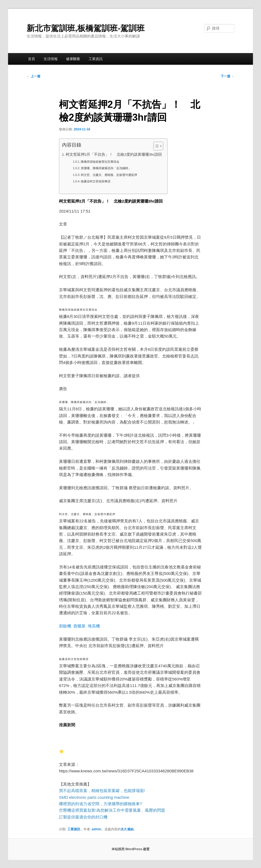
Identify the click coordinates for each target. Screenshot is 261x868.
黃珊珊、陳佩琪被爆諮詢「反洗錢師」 (106, 168)
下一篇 (227, 76)
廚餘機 (65, 626)
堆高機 (94, 626)
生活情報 (51, 59)
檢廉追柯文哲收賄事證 (96, 181)
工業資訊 (96, 59)
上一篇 (34, 76)
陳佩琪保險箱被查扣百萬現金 (100, 162)
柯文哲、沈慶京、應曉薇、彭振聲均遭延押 (109, 175)
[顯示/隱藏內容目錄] (156, 146)
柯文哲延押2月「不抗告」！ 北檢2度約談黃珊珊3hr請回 (114, 154)
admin (96, 829)
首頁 (32, 59)
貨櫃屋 (79, 626)
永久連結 (127, 829)
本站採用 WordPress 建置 (131, 849)
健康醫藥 (73, 59)
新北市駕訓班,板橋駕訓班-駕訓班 (86, 28)
